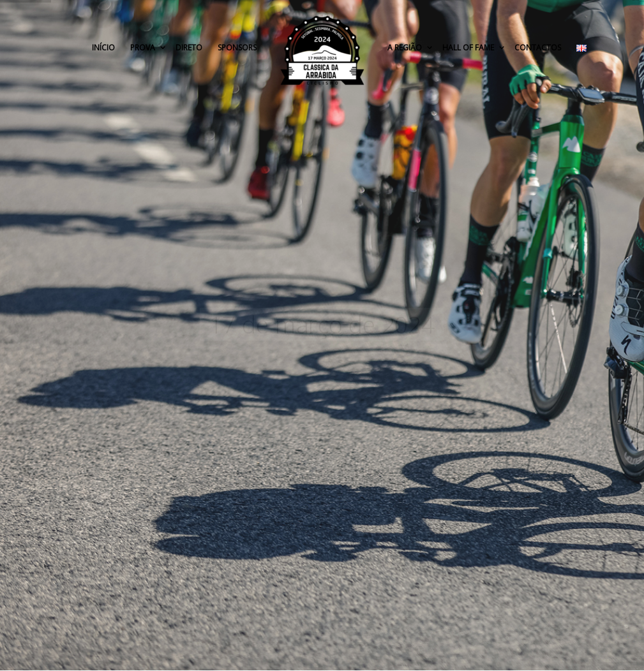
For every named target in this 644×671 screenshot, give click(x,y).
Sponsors (237, 48)
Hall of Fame (469, 48)
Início (103, 48)
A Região (406, 48)
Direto (189, 48)
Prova (144, 48)
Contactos (538, 48)
